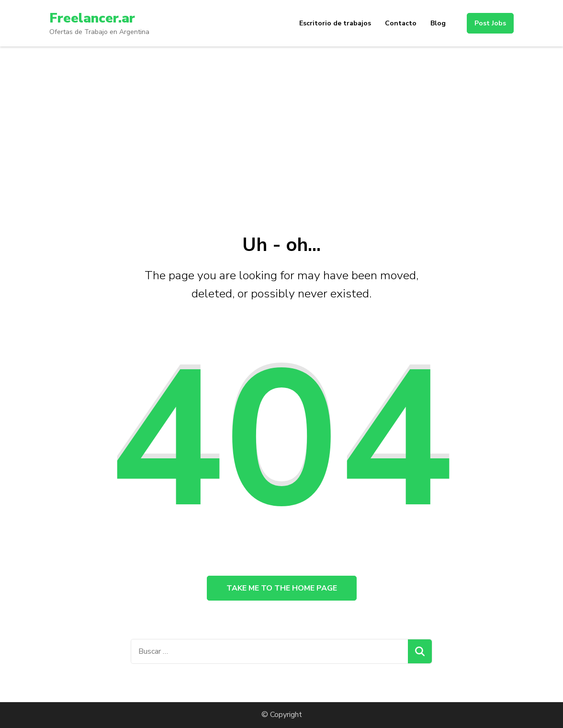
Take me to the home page (282, 588)
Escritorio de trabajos (335, 23)
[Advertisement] (281, 118)
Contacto (401, 23)
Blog (438, 23)
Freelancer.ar (92, 18)
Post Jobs (490, 23)
